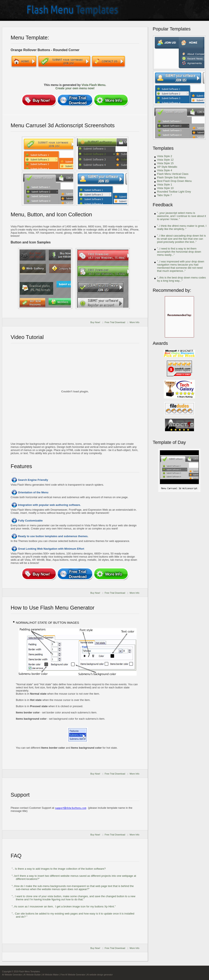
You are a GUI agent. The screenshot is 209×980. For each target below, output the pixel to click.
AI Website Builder (32, 975)
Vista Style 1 (165, 185)
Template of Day (169, 442)
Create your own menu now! (75, 88)
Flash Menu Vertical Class (173, 174)
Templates (163, 148)
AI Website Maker (51, 975)
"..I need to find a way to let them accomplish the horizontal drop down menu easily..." (179, 252)
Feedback (163, 205)
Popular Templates (172, 29)
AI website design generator (100, 975)
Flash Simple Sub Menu (171, 177)
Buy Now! (95, 322)
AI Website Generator (12, 975)
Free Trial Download (115, 322)
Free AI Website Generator (73, 975)
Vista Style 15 (165, 163)
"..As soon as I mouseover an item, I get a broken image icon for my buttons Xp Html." (64, 906)
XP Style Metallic (167, 167)
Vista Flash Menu (93, 85)
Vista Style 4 (165, 170)
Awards (160, 343)
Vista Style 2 (165, 156)
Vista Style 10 (165, 188)
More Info (135, 322)
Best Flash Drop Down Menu (174, 181)
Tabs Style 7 (164, 195)
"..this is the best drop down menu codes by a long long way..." (181, 279)
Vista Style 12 (165, 160)
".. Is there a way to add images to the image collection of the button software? (59, 869)
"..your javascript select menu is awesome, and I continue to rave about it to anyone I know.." (181, 216)
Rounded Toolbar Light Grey (174, 192)
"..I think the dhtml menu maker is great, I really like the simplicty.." (182, 227)
